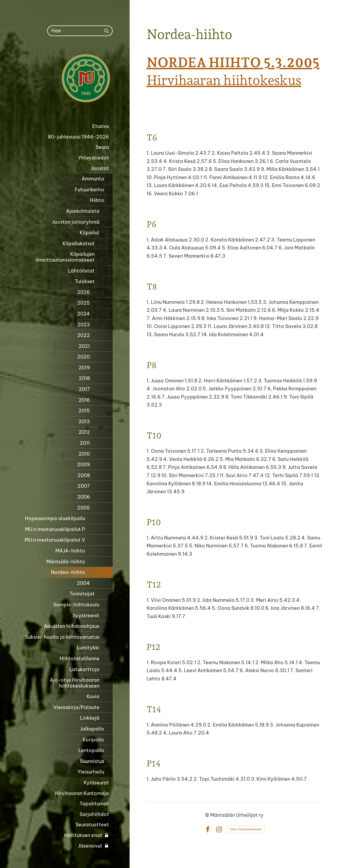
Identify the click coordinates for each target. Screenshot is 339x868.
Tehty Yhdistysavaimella (246, 829)
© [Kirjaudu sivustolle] (208, 815)
